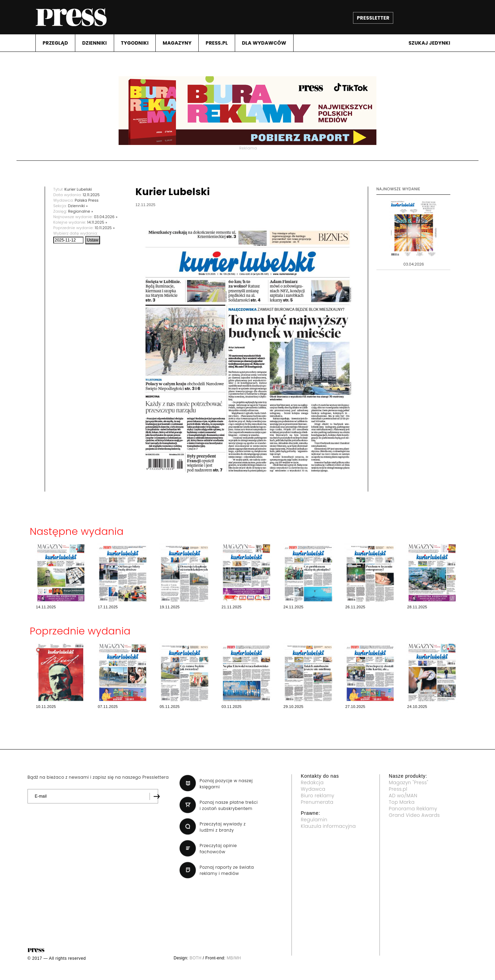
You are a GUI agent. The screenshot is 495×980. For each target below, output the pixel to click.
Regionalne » (81, 211)
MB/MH (234, 958)
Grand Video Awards (414, 815)
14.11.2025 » (97, 222)
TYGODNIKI (135, 43)
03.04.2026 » (106, 217)
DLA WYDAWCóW (264, 43)
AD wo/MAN (403, 796)
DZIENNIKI (95, 43)
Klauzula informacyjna (328, 826)
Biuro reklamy (318, 796)
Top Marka (402, 802)
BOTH (196, 958)
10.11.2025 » (105, 228)
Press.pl (398, 789)
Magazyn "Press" (409, 782)
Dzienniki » (78, 206)
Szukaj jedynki (429, 43)
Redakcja (312, 782)
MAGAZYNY (177, 43)
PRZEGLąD (55, 43)
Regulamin (314, 820)
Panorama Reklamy (413, 809)
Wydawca (313, 789)
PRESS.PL (217, 43)
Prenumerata (317, 802)
